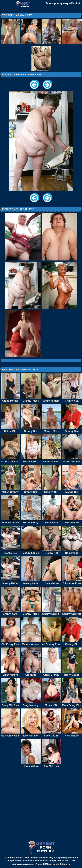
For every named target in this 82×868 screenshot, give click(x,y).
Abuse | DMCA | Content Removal (53, 864)
